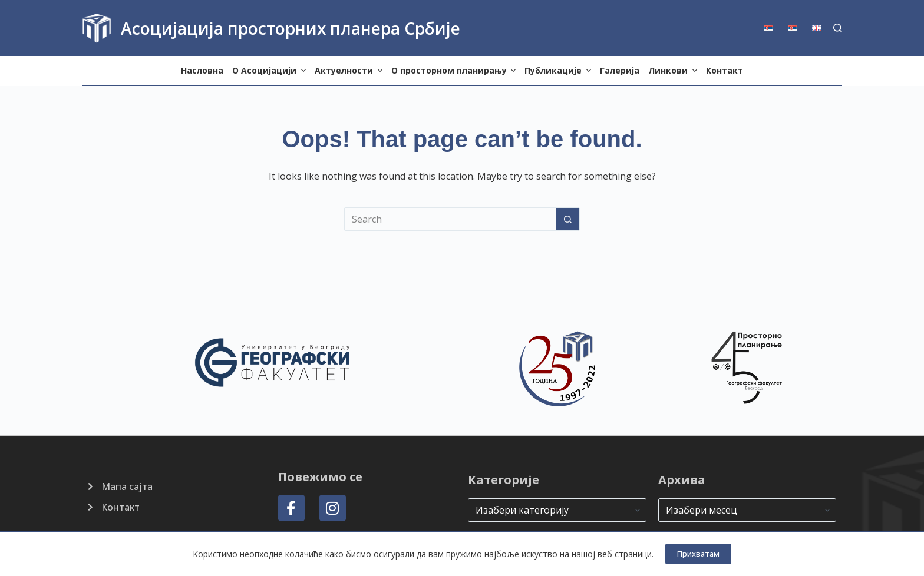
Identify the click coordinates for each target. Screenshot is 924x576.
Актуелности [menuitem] (350, 70)
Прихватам (698, 554)
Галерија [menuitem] (620, 70)
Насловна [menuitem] (202, 70)
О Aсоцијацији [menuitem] (270, 70)
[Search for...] (450, 219)
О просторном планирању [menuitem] (455, 70)
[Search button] (568, 219)
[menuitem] (772, 28)
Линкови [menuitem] (674, 70)
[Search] (838, 28)
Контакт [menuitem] (725, 70)
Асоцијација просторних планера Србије (291, 28)
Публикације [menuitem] (559, 70)
